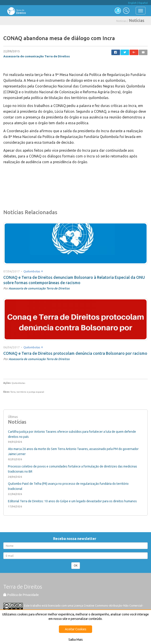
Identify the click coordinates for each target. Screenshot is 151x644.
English (132, 3)
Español (143, 3)
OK (76, 565)
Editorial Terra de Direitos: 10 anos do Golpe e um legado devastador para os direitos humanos (72, 501)
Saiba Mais (76, 640)
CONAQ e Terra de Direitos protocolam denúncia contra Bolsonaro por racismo (75, 353)
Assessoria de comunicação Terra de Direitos (37, 56)
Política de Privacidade (21, 595)
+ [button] (42, 271)
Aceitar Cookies (76, 629)
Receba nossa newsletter (76, 539)
